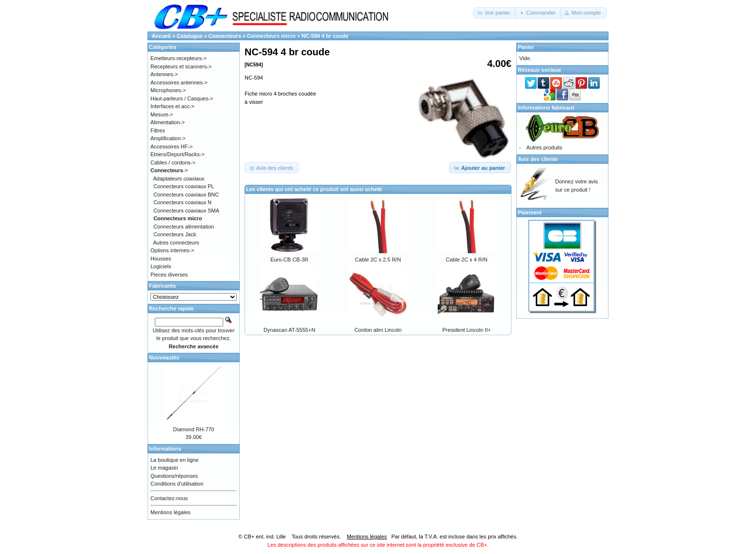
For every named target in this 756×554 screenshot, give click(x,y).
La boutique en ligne (174, 460)
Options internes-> (172, 250)
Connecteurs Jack (175, 234)
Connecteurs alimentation (184, 227)
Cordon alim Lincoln (378, 330)
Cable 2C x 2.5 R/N (378, 260)
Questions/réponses (174, 476)
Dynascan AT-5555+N (289, 330)
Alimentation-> (168, 122)
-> (169, 170)
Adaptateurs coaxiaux (179, 179)
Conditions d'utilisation (177, 484)
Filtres (158, 130)
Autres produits (544, 147)
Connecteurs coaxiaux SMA (186, 211)
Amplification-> (168, 138)
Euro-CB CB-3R (289, 260)
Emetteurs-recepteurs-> (179, 58)
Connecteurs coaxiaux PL (184, 186)
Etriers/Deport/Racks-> (178, 154)
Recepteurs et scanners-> (181, 66)
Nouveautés (164, 358)
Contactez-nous (169, 498)
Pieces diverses (169, 275)
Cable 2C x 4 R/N (467, 260)
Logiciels (161, 266)
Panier (526, 47)
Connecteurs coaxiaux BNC (186, 195)
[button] (495, 13)
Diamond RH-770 (194, 429)
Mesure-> (162, 114)
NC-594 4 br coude (325, 36)
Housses (161, 259)
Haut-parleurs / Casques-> (182, 98)
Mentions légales (171, 512)
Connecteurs (225, 36)
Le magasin (164, 468)
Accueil (161, 36)
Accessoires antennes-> (179, 82)
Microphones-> (168, 90)
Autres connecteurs (176, 243)
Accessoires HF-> (172, 147)
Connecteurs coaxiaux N (182, 202)
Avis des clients (538, 159)
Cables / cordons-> (173, 163)
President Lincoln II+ (467, 330)
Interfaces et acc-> (173, 106)
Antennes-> (164, 74)
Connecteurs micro (271, 36)
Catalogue (189, 36)
